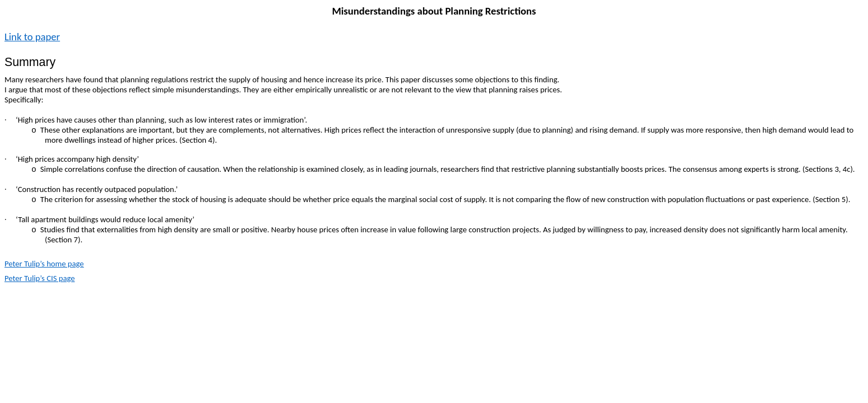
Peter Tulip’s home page (44, 264)
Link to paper (32, 37)
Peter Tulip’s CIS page (40, 278)
